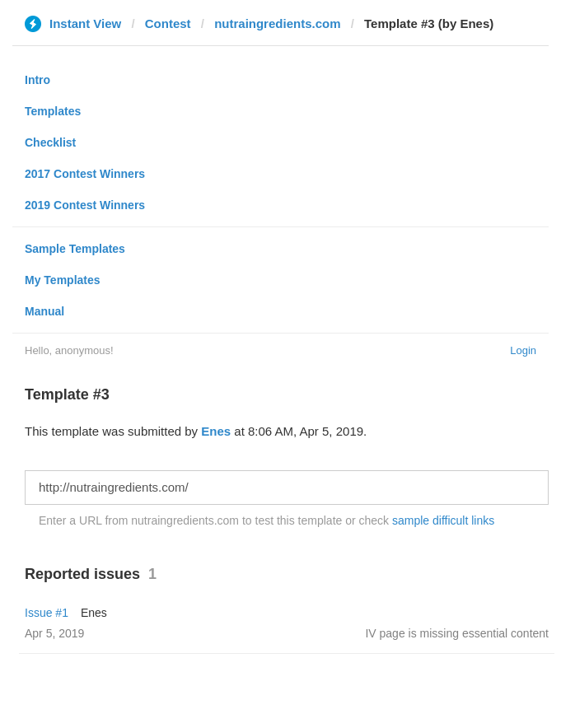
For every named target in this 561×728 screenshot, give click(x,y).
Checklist (50, 142)
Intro (37, 80)
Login (523, 350)
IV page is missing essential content (457, 633)
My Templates (63, 280)
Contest (168, 23)
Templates (53, 111)
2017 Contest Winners (85, 174)
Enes (216, 431)
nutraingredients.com (277, 23)
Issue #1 (47, 613)
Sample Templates (75, 249)
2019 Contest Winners (85, 205)
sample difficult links (443, 520)
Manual (44, 311)
